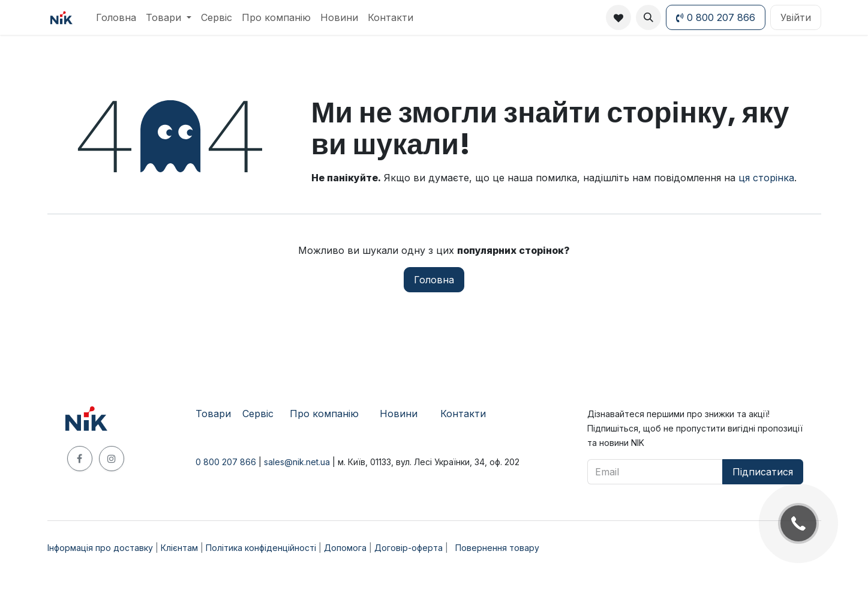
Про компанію (324, 414)
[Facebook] (80, 459)
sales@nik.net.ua (297, 462)
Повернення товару (497, 548)
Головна (434, 280)
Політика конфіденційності (261, 548)
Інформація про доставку (100, 548)
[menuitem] (116, 17)
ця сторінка (766, 178)
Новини (399, 414)
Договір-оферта (409, 548)
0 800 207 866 (716, 17)
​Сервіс (258, 414)
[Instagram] (112, 459)
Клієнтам (179, 548)
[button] (648, 17)
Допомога (345, 548)
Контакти (463, 414)
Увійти (796, 17)
